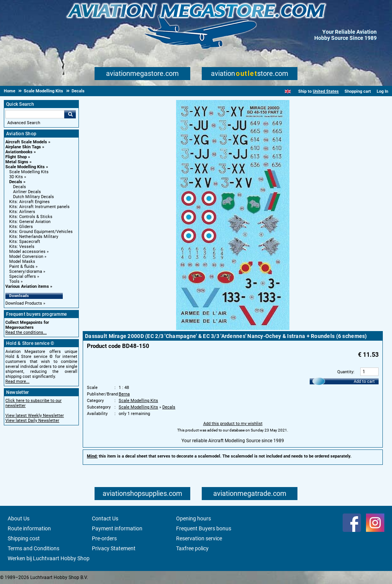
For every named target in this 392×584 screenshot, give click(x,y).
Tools (14, 281)
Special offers (23, 276)
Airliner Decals (27, 192)
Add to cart (364, 381)
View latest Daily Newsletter (32, 421)
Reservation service (199, 538)
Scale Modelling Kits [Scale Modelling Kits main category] (29, 172)
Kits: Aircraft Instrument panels (39, 207)
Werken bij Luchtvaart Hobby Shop (49, 558)
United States (326, 91)
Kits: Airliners (22, 212)
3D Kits (16, 177)
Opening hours (194, 518)
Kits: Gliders (21, 227)
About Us (19, 518)
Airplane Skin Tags (23, 147)
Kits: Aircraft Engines (29, 202)
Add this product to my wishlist (233, 424)
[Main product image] (233, 328)
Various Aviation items (27, 286)
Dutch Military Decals (33, 197)
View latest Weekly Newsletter (35, 416)
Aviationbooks (19, 152)
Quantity (345, 372)
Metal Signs (17, 162)
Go (70, 114)
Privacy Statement (114, 548)
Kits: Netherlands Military (34, 237)
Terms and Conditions (33, 548)
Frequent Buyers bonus (204, 528)
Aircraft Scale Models (26, 142)
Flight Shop (16, 157)
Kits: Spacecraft (25, 242)
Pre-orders (104, 538)
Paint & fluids (22, 267)
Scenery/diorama (26, 271)
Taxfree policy (192, 548)
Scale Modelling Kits (25, 167)
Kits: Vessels (22, 247)
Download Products (24, 303)
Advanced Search (24, 123)
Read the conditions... (26, 332)
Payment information (117, 528)
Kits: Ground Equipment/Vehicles (41, 232)
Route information (29, 528)
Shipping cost (24, 538)
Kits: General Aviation (30, 222)
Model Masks (22, 262)
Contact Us (105, 518)
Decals (16, 182)
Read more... (17, 381)
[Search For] (35, 114)
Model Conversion (26, 257)
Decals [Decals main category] (20, 187)
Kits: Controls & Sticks (31, 217)
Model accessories (27, 252)
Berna (124, 394)
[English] (288, 91)
